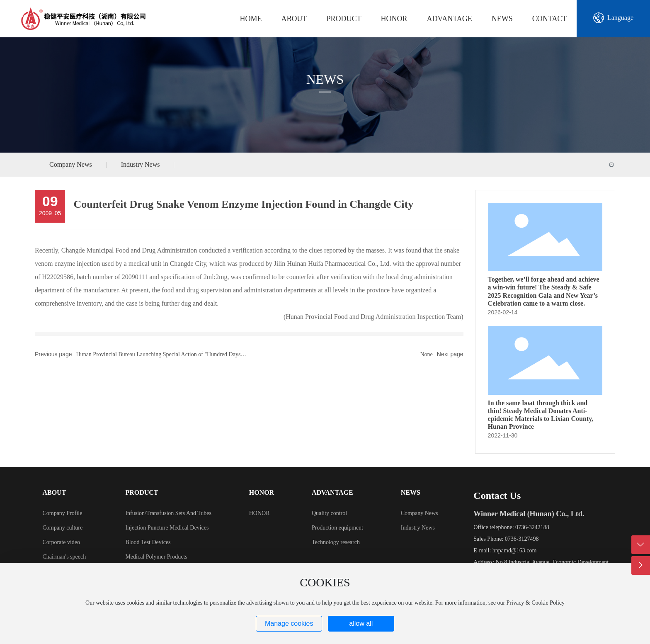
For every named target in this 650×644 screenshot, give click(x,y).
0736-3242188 (532, 527)
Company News (71, 164)
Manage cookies (289, 623)
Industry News (141, 164)
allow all (361, 623)
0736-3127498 (522, 539)
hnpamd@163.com (515, 550)
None (426, 354)
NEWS (325, 79)
